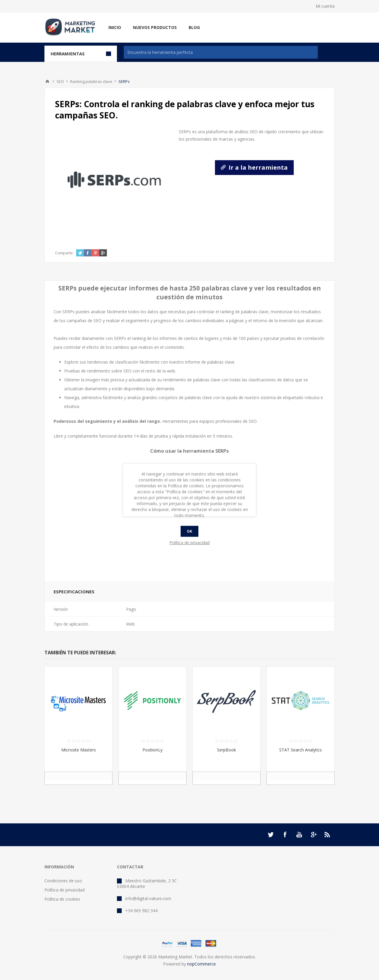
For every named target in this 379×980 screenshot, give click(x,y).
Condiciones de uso (63, 881)
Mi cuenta (325, 6)
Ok (189, 531)
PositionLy (152, 750)
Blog (194, 27)
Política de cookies (62, 899)
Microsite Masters (79, 750)
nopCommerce (201, 964)
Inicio (115, 27)
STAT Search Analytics (301, 750)
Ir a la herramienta (254, 167)
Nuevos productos (155, 27)
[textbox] (221, 52)
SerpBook (227, 750)
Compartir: (64, 253)
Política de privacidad (65, 890)
